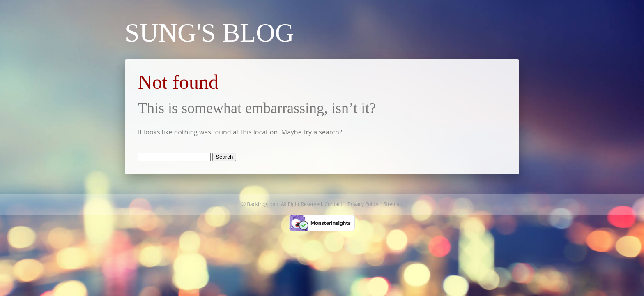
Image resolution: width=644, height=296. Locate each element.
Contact (333, 204)
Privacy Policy (363, 204)
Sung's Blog (209, 33)
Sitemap (393, 204)
